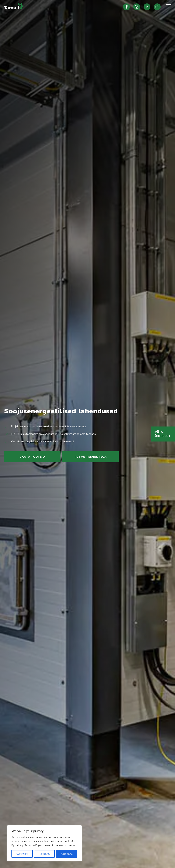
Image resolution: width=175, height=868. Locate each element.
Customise (22, 854)
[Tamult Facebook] (126, 7)
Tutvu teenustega (90, 457)
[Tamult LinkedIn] (147, 7)
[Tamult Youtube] (157, 7)
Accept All (67, 854)
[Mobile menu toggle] (169, 7)
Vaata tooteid (32, 457)
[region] (44, 843)
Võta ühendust (163, 434)
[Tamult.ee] (58, 7)
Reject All (44, 854)
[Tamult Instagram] (137, 7)
